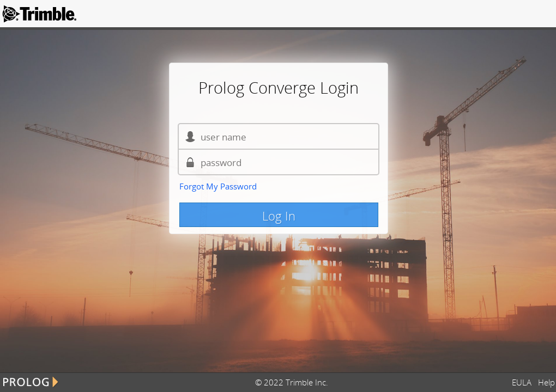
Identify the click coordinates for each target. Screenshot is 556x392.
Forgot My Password (218, 186)
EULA (524, 382)
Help (546, 382)
